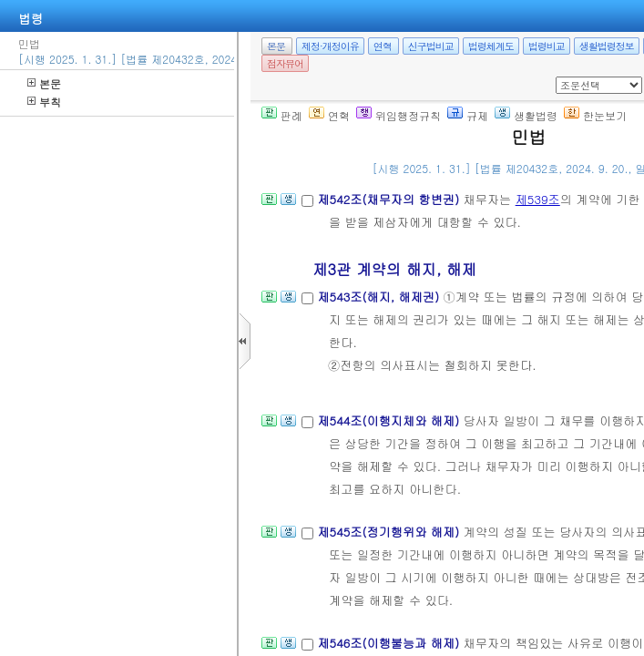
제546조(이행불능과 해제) (390, 643)
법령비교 (547, 46)
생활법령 (526, 115)
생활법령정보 (607, 46)
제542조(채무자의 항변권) (390, 199)
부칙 (44, 102)
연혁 (383, 46)
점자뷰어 (285, 63)
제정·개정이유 (330, 46)
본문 (44, 83)
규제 (468, 115)
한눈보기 (595, 115)
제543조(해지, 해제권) (380, 297)
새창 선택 (562, 77)
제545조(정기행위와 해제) (390, 532)
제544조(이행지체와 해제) (390, 420)
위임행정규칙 (399, 115)
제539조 (538, 199)
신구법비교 (431, 46)
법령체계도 (491, 46)
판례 (282, 115)
